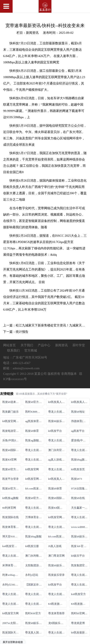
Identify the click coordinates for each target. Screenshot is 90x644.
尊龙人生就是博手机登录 (35, 508)
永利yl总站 (32, 575)
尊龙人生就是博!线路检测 (35, 450)
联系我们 (13, 351)
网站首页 (9, 345)
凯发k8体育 (32, 431)
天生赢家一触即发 (81, 508)
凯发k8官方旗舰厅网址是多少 (35, 498)
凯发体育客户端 (12, 527)
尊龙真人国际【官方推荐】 (35, 632)
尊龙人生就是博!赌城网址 (58, 632)
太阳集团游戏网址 (35, 565)
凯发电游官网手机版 (12, 431)
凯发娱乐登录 (56, 575)
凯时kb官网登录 (81, 613)
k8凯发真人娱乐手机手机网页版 (58, 402)
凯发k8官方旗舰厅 (35, 402)
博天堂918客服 (11, 536)
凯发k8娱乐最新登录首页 (58, 565)
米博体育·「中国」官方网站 (12, 565)
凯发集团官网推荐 (81, 565)
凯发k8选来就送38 (12, 402)
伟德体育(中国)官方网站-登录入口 (81, 421)
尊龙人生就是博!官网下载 (81, 585)
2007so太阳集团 (12, 623)
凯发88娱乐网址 (58, 421)
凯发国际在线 (10, 517)
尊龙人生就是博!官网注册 (58, 527)
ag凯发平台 (78, 431)
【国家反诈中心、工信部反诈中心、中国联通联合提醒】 (35, 585)
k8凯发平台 (55, 431)
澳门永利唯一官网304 (35, 556)
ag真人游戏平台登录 (58, 460)
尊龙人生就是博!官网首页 (12, 556)
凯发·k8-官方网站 (81, 546)
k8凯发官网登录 (12, 421)
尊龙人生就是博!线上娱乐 (58, 440)
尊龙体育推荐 (56, 613)
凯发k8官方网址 (12, 469)
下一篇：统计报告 (16, 332)
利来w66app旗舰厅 (12, 575)
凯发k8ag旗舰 (33, 536)
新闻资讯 (62, 345)
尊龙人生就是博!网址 (81, 450)
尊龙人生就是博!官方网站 (12, 604)
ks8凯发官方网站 (12, 546)
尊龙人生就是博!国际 (81, 517)
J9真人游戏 (55, 546)
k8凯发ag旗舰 (10, 498)
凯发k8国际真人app (58, 498)
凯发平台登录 (10, 479)
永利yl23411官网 (12, 585)
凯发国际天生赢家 (12, 632)
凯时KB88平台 (34, 412)
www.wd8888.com (81, 527)
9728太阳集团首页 (81, 488)
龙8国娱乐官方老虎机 (58, 623)
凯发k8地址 (78, 412)
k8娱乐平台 (78, 556)
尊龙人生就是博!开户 (58, 469)
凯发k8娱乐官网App (35, 623)
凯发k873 (77, 479)
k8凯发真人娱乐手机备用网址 (58, 479)
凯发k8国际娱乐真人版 (12, 450)
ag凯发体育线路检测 (35, 421)
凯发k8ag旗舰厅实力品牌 (81, 460)
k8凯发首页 (78, 469)
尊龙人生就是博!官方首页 (35, 604)
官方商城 (31, 351)
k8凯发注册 (32, 546)
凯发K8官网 (9, 460)
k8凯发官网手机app (35, 479)
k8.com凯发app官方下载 (58, 536)
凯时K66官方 (33, 613)
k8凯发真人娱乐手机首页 (81, 402)
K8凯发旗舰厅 (57, 604)
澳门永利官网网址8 (58, 450)
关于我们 (27, 345)
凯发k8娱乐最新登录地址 (81, 536)
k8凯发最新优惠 (81, 632)
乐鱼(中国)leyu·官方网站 (12, 440)
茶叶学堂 (79, 345)
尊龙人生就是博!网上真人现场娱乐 (35, 460)
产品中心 (44, 345)
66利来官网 (9, 508)
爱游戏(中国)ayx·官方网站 (81, 440)
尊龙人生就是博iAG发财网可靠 (35, 527)
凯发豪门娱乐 (10, 412)
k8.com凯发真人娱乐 (35, 488)
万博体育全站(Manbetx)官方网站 (35, 517)
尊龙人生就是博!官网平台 (12, 594)
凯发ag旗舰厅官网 (35, 440)
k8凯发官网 (32, 469)
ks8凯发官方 (78, 594)
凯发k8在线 (78, 498)
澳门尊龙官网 (56, 556)
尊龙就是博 (78, 623)
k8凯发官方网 (10, 613)
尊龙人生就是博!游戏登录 (58, 412)
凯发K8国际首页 (58, 508)
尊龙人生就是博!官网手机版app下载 (81, 575)
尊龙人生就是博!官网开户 (35, 594)
